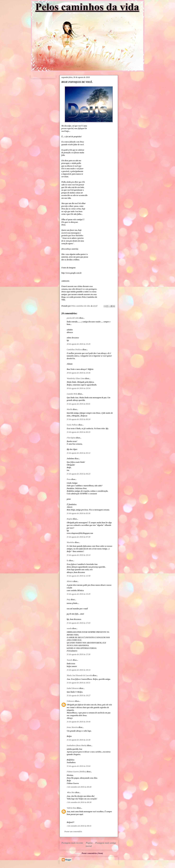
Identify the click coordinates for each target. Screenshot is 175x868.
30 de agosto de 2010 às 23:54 (79, 388)
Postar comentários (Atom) (92, 853)
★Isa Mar (71, 792)
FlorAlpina (71, 438)
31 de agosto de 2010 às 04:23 (79, 474)
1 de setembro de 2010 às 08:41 (79, 826)
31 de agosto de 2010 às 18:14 (79, 670)
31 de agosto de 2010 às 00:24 (79, 419)
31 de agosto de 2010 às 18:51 (79, 683)
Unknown (71, 701)
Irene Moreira (72, 727)
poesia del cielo (73, 318)
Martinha (71, 542)
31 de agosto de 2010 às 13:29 (79, 594)
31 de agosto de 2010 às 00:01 (79, 404)
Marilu (70, 409)
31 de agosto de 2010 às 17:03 (79, 623)
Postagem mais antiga (106, 843)
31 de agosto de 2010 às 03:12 (79, 453)
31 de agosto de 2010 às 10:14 (79, 555)
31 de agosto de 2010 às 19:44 (79, 722)
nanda (69, 628)
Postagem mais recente (72, 843)
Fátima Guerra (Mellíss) (77, 772)
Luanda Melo (72, 394)
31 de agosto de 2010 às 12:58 (79, 576)
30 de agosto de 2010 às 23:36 (79, 373)
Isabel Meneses (73, 688)
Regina (70, 519)
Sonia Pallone (72, 425)
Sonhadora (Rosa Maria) (77, 745)
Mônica (70, 581)
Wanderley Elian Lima (76, 378)
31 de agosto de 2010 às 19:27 (79, 695)
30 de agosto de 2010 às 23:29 (79, 344)
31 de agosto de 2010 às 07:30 (79, 537)
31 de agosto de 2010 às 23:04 (79, 766)
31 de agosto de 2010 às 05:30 (79, 513)
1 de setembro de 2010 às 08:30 (79, 802)
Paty (69, 600)
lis (68, 561)
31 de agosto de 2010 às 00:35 (79, 432)
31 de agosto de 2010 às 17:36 (79, 654)
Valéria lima (72, 808)
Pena (69, 479)
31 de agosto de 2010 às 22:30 (79, 740)
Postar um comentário (73, 831)
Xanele (70, 660)
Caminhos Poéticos (74, 350)
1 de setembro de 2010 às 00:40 (79, 787)
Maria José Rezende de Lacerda (79, 675)
